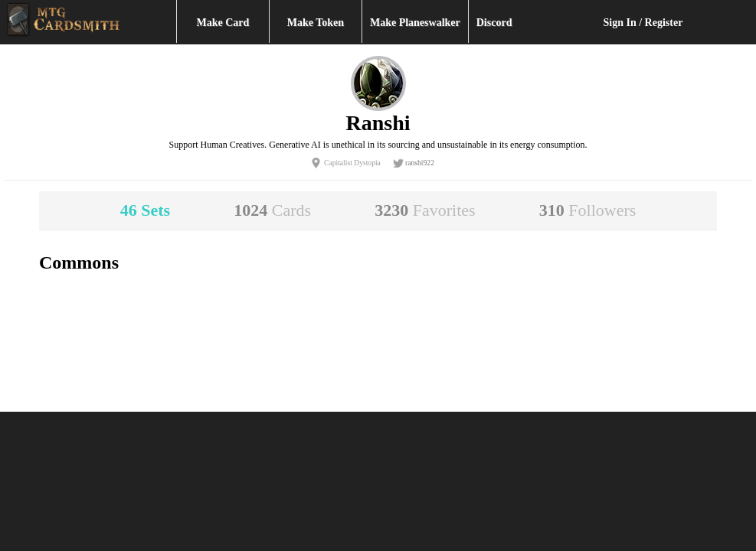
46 (145, 210)
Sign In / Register (643, 23)
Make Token (316, 23)
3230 (425, 210)
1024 (272, 210)
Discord (494, 23)
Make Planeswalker (415, 23)
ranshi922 (420, 163)
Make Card (223, 23)
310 (588, 210)
